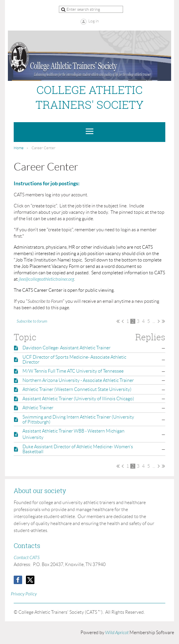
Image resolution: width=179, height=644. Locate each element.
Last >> (163, 321)
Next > (159, 321)
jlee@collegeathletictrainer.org (46, 279)
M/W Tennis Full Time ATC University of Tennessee (73, 371)
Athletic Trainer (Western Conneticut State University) (77, 389)
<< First (118, 321)
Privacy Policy (24, 594)
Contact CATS (27, 558)
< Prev (123, 321)
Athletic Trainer (38, 408)
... (154, 321)
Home (19, 148)
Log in (94, 21)
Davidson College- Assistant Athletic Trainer (66, 348)
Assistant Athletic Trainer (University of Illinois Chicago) (78, 399)
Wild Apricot (117, 633)
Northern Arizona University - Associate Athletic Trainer (78, 380)
